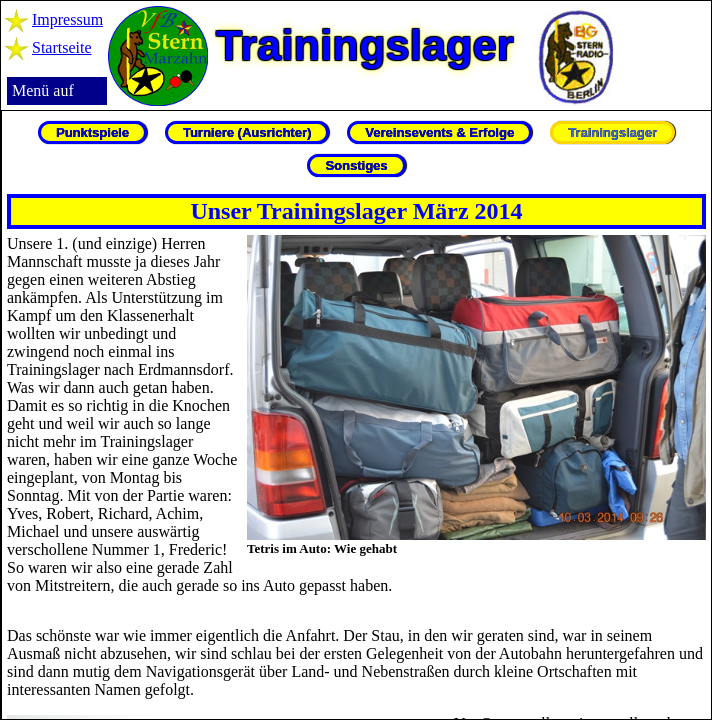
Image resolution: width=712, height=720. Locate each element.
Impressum (67, 19)
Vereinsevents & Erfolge (439, 132)
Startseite (62, 47)
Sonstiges (356, 165)
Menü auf (43, 90)
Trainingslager (612, 132)
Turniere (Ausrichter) (247, 132)
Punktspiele (92, 132)
